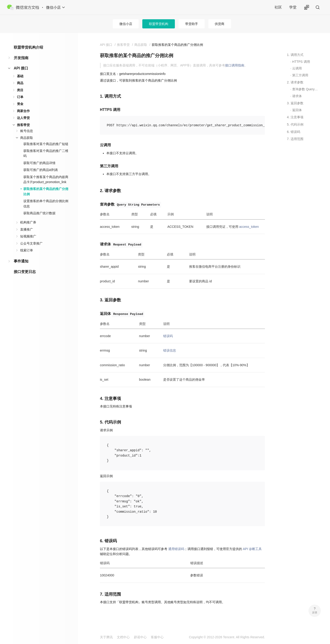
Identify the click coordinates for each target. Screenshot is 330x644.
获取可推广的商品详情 (39, 163)
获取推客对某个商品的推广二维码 (46, 153)
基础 (20, 76)
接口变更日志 (25, 272)
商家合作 (23, 111)
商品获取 (27, 138)
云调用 (297, 68)
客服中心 (157, 637)
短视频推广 (28, 236)
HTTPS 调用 (301, 62)
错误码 (168, 336)
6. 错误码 (294, 132)
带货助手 (192, 24)
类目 (20, 90)
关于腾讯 (106, 637)
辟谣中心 (140, 637)
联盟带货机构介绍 (28, 47)
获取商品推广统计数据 (39, 213)
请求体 (297, 96)
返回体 (297, 110)
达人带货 (23, 118)
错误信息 (170, 350)
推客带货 (23, 125)
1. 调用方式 (295, 55)
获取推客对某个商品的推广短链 (46, 144)
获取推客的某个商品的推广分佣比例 (46, 191)
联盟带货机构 (159, 24)
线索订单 (27, 250)
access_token (249, 227)
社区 (278, 7)
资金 (20, 104)
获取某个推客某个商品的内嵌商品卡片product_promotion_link (46, 179)
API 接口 (21, 68)
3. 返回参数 (295, 103)
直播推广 (27, 229)
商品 (20, 83)
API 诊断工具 (252, 549)
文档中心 (123, 637)
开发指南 (21, 58)
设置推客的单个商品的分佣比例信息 (46, 204)
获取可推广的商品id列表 (41, 170)
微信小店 (126, 24)
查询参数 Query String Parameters (305, 89)
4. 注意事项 (295, 117)
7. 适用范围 (295, 139)
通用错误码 (176, 549)
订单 (20, 97)
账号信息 (27, 131)
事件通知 (21, 261)
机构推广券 (28, 222)
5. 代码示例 (295, 124)
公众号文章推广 (31, 243)
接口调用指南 (235, 65)
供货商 (220, 24)
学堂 (293, 7)
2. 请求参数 (295, 82)
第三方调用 (300, 75)
